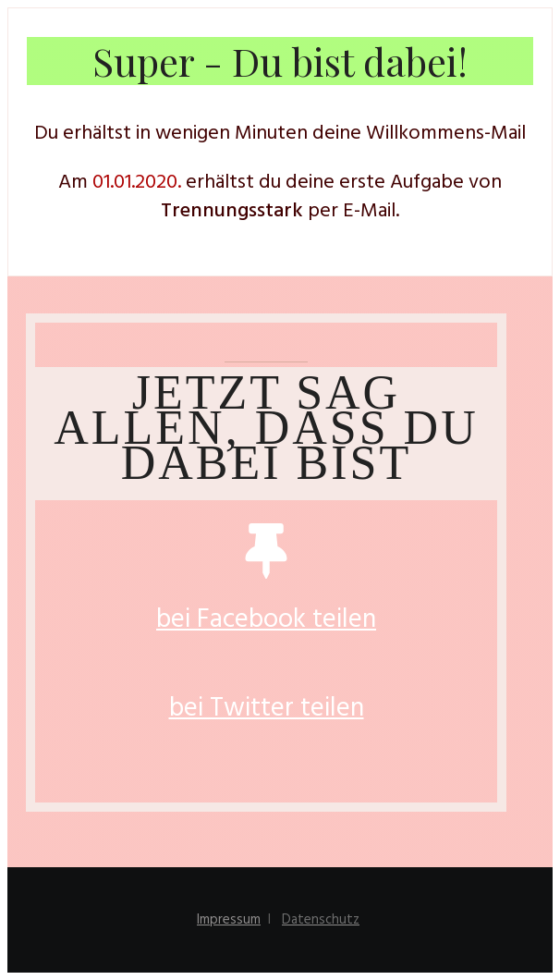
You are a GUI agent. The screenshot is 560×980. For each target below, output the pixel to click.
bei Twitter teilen (267, 709)
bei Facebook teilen (266, 620)
